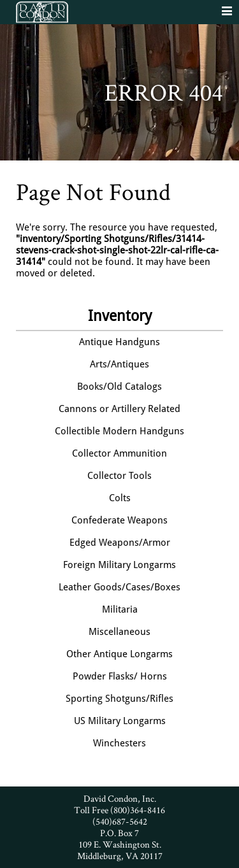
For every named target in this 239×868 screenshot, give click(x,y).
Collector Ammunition (119, 453)
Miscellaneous (119, 632)
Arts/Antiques (119, 364)
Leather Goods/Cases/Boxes (119, 587)
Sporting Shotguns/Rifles (119, 699)
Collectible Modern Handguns (119, 431)
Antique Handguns (119, 342)
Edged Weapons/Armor (120, 543)
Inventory (120, 316)
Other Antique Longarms (119, 654)
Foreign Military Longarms (119, 565)
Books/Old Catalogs (119, 387)
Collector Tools (119, 476)
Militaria (120, 609)
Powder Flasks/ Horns (120, 676)
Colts (120, 498)
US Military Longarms (120, 721)
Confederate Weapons (119, 520)
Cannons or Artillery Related (119, 409)
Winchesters (119, 743)
